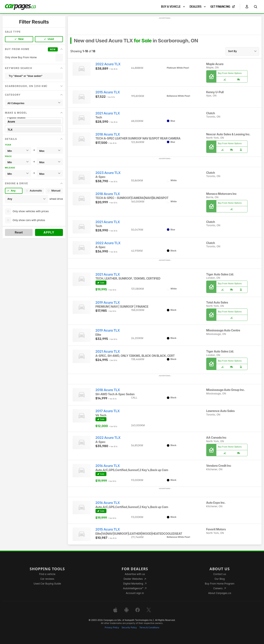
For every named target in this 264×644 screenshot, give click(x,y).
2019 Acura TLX (108, 303)
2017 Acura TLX (108, 411)
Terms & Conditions (149, 628)
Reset (19, 232)
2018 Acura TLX (108, 134)
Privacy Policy (112, 628)
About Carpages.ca (220, 593)
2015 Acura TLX (108, 92)
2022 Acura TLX (108, 64)
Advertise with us (135, 574)
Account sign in (135, 593)
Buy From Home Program (220, 584)
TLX (34, 130)
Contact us (220, 574)
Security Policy (129, 628)
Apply (49, 232)
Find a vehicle (47, 574)
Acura (34, 122)
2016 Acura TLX (108, 466)
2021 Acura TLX (108, 113)
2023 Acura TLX (108, 173)
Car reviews (47, 579)
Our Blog (220, 579)
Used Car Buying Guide (47, 584)
